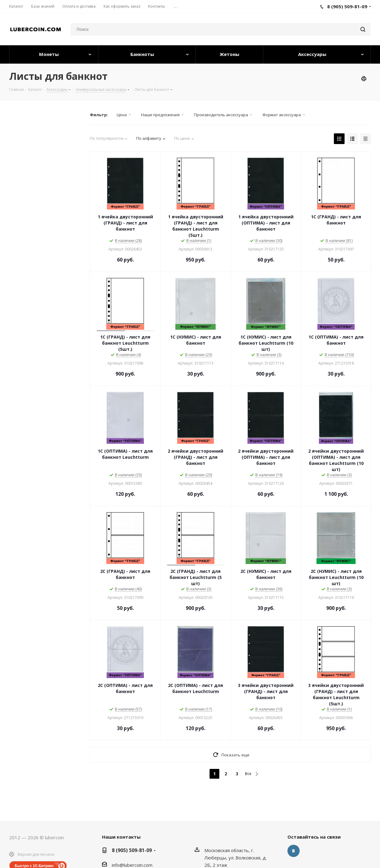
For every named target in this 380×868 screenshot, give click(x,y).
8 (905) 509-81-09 (132, 850)
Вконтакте (294, 851)
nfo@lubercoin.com (133, 865)
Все (248, 774)
